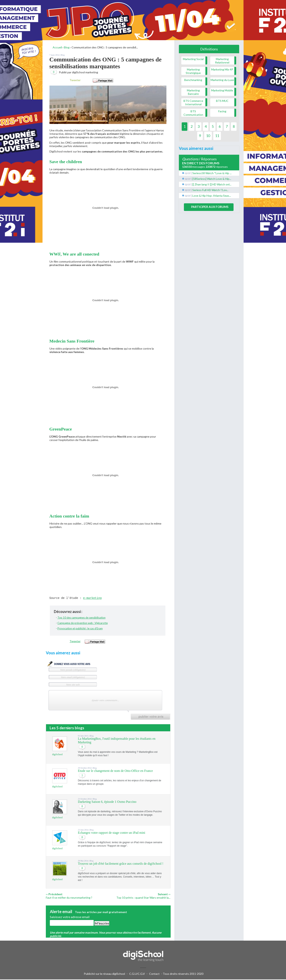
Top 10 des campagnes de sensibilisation (81, 618)
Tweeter (75, 80)
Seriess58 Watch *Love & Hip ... (212, 173)
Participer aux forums (210, 207)
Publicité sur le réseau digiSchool (104, 974)
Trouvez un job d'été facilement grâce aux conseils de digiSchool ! (120, 864)
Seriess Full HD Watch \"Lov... (210, 190)
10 (208, 136)
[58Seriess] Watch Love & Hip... (212, 179)
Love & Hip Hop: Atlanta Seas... (212, 196)
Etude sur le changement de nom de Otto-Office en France (115, 771)
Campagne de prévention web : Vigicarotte (83, 624)
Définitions (209, 49)
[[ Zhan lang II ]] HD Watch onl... (212, 184)
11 (217, 136)
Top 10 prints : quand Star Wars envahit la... (143, 898)
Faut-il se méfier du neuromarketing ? (69, 898)
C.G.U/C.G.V (137, 974)
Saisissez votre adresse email (70, 917)
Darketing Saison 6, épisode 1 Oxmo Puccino (107, 802)
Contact (154, 974)
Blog (63, 55)
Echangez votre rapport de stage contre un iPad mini (111, 833)
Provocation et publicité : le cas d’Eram (80, 629)
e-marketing (92, 598)
